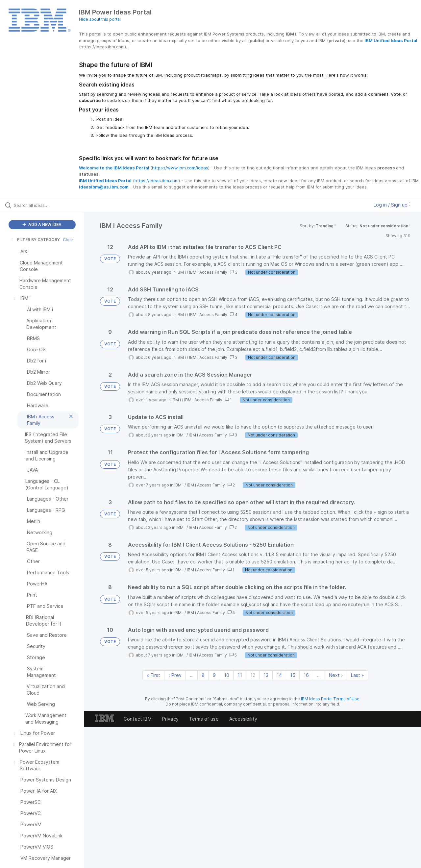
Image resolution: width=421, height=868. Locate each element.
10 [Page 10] (227, 675)
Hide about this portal (100, 19)
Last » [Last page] (358, 675)
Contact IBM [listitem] (138, 719)
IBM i (181, 272)
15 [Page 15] (293, 675)
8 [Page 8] (203, 675)
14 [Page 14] (279, 675)
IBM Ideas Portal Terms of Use (330, 699)
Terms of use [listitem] (204, 719)
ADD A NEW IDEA (42, 224)
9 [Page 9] (214, 675)
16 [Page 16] (306, 675)
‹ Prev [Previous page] (175, 675)
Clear (68, 240)
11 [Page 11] (240, 675)
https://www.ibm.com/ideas (180, 168)
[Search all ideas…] (50, 205)
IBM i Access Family (208, 272)
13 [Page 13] (266, 675)
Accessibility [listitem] (243, 719)
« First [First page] (153, 675)
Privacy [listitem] (170, 719)
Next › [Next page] (336, 675)
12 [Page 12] (253, 675)
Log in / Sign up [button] (392, 205)
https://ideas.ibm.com (157, 181)
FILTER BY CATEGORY (35, 240)
